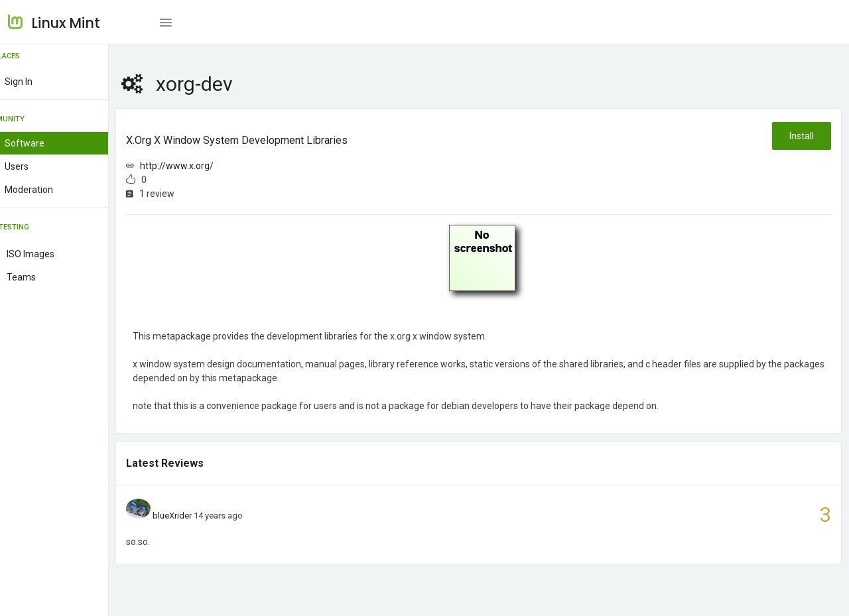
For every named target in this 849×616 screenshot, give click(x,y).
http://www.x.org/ (209, 166)
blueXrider (203, 516)
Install (801, 136)
